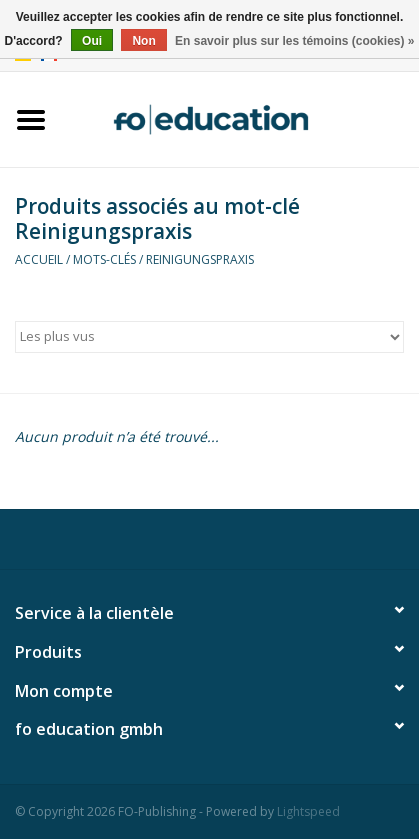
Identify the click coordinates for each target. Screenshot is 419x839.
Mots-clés (104, 259)
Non (143, 41)
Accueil (39, 259)
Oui (92, 41)
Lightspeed (308, 811)
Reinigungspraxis (200, 259)
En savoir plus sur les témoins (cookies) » (294, 41)
